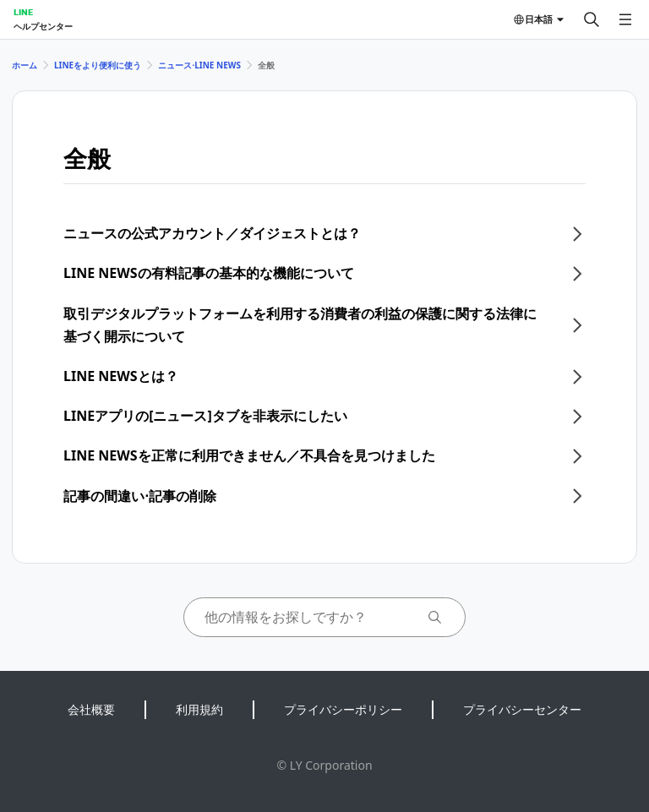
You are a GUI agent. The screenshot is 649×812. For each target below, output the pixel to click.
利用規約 (199, 709)
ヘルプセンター (43, 26)
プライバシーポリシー (343, 709)
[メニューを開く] (625, 19)
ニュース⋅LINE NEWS (199, 65)
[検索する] (592, 19)
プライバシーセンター (522, 709)
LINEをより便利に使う (98, 65)
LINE (23, 12)
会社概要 (91, 709)
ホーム (25, 65)
